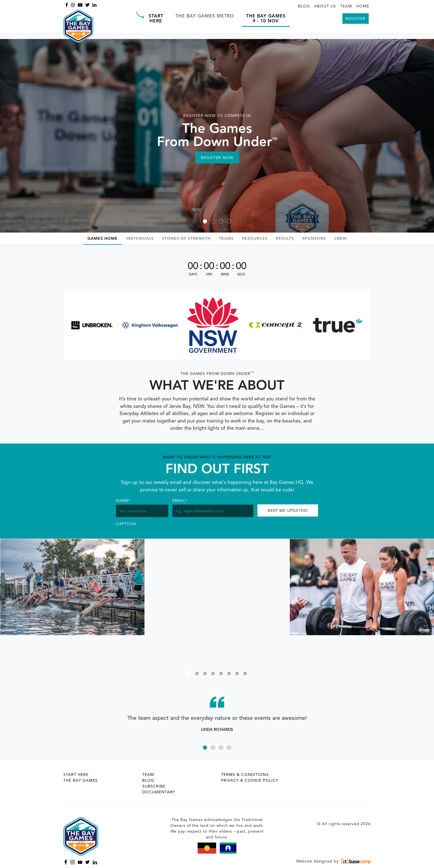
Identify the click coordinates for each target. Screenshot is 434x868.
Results (285, 239)
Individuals (140, 239)
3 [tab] (221, 221)
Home (363, 6)
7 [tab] (237, 673)
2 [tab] (213, 221)
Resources (255, 239)
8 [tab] (245, 673)
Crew (340, 239)
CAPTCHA (126, 524)
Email (180, 501)
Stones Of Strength (186, 239)
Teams (226, 239)
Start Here (76, 775)
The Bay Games (81, 781)
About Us (325, 6)
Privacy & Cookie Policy (250, 781)
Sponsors (314, 239)
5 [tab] (221, 673)
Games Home (103, 239)
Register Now (217, 158)
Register (356, 19)
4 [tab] (229, 221)
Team (346, 6)
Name (123, 501)
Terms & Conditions (245, 775)
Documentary (159, 792)
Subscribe (154, 786)
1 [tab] (205, 221)
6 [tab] (229, 673)
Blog (304, 6)
